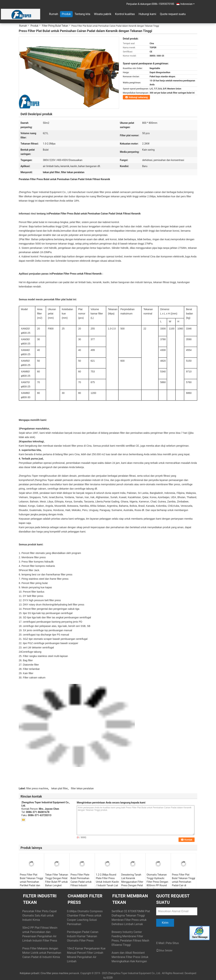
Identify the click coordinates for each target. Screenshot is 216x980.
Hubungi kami (147, 14)
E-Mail (160, 943)
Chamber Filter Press (85, 899)
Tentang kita (82, 14)
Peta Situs (172, 943)
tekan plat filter (60, 788)
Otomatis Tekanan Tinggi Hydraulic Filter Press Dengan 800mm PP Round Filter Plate (157, 882)
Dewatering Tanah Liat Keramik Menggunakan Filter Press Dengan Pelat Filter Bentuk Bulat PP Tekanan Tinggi (132, 884)
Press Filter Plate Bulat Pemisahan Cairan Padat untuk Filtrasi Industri (81, 880)
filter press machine (37, 788)
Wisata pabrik (103, 14)
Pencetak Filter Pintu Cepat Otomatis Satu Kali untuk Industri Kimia (40, 916)
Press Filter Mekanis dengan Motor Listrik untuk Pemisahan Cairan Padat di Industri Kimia (42, 953)
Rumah (54, 14)
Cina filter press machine (54, 973)
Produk (66, 14)
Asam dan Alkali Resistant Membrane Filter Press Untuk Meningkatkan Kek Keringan (130, 957)
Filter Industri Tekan (40, 899)
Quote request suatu (173, 14)
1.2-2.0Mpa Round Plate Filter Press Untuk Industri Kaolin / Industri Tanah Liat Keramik (107, 882)
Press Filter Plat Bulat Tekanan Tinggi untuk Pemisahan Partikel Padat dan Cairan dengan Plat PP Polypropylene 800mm (31, 885)
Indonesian (187, 4)
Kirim (165, 923)
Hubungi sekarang (138, 97)
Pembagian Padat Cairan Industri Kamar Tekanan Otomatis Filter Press (83, 936)
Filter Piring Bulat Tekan (55, 26)
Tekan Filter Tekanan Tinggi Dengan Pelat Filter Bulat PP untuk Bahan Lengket (57, 880)
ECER (110, 978)
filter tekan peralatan (82, 788)
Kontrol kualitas (125, 14)
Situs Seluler (164, 950)
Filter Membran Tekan (130, 899)
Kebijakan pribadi (29, 973)
